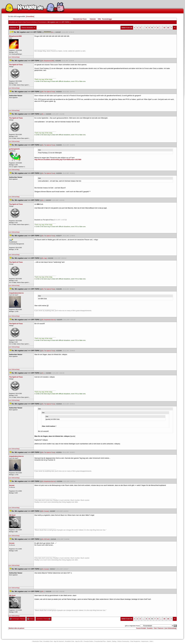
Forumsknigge (107, 19)
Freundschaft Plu (100, 641)
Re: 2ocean (45, 511)
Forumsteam (42, 22)
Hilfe (99, 19)
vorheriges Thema (17, 619)
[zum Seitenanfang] (14, 57)
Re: (53, 32)
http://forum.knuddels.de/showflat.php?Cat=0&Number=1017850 (58, 160)
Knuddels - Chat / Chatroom (155, 628)
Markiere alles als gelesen (17, 628)
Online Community (123, 641)
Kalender (93, 19)
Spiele (109, 641)
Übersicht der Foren (80, 19)
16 (168, 28)
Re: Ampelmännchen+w (49, 320)
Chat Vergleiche (135, 641)
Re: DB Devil (45, 539)
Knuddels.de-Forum (16, 22)
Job (151, 641)
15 (164, 28)
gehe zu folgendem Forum (132, 626)
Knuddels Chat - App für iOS (74, 641)
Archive (34, 22)
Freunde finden (88, 641)
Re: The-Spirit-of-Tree (48, 92)
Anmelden (30, 16)
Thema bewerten (28, 28)
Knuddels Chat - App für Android (54, 641)
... (143, 28)
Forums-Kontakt (141, 628)
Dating (114, 641)
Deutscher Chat (37, 641)
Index (30, 619)
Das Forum (27, 22)
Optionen (14, 28)
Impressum (145, 641)
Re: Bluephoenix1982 (48, 61)
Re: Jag (44, 258)
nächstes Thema (43, 619)
